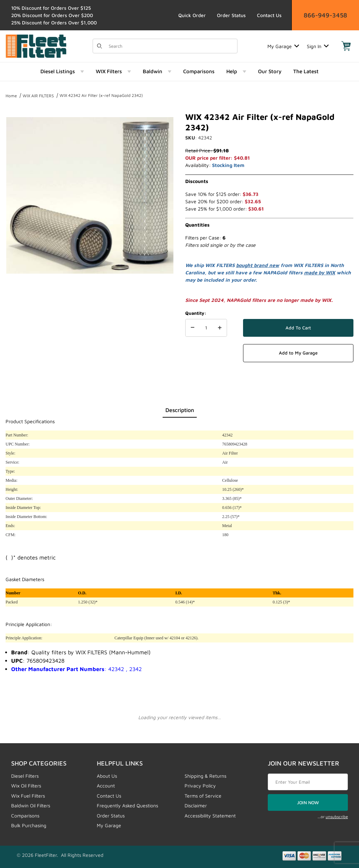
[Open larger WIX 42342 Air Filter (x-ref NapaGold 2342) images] (90, 195)
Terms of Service (203, 796)
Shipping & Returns (205, 776)
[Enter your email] (308, 782)
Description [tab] (180, 410)
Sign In (318, 46)
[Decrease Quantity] (193, 328)
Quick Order (192, 15)
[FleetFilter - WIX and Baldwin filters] (36, 45)
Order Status (231, 15)
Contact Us (269, 15)
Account (106, 786)
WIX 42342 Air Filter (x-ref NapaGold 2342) (101, 95)
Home (11, 96)
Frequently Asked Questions (127, 805)
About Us (107, 776)
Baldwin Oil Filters (31, 805)
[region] (90, 297)
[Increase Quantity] (220, 328)
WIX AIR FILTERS (38, 96)
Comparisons (25, 816)
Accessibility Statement (210, 816)
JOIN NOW (308, 802)
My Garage (283, 46)
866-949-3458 (325, 15)
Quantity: (196, 313)
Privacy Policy (200, 786)
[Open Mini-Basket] (346, 46)
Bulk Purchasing (29, 825)
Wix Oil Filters (26, 786)
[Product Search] (171, 46)
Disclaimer (196, 805)
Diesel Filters (25, 776)
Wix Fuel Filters (28, 796)
